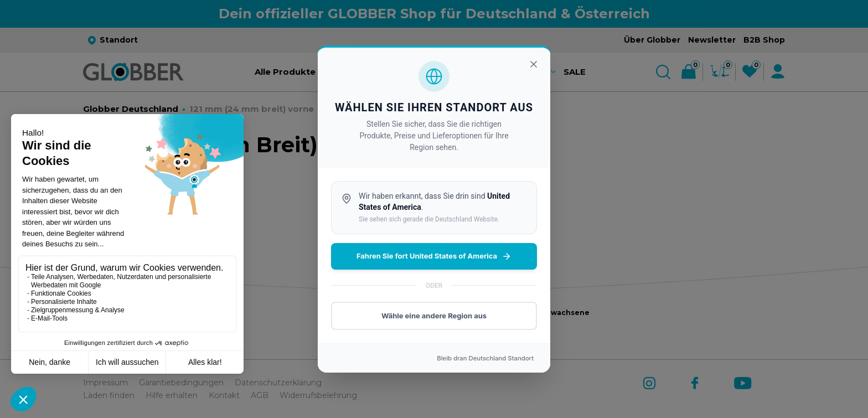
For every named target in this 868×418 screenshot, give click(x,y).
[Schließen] (534, 64)
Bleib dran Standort (485, 358)
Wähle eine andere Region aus (434, 316)
